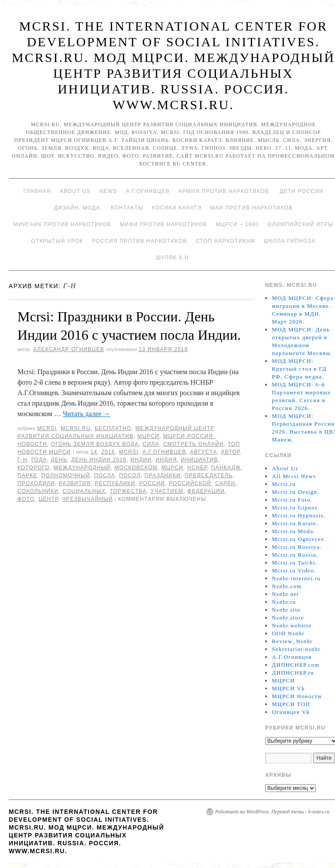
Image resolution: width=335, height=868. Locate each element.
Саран (225, 483)
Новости (32, 444)
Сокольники (38, 491)
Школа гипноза (290, 241)
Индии (141, 460)
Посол (130, 475)
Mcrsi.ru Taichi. (294, 563)
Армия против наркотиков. (225, 191)
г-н (22, 460)
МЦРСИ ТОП (291, 704)
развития (75, 483)
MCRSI (47, 428)
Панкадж (226, 468)
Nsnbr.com (287, 586)
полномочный (66, 475)
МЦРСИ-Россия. (189, 436)
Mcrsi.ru (76, 428)
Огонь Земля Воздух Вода (95, 444)
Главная (37, 191)
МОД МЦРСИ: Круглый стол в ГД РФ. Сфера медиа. (299, 369)
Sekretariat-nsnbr (296, 649)
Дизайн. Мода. (78, 208)
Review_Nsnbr (292, 641)
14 (94, 452)
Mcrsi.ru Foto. (292, 500)
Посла (105, 475)
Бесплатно (113, 428)
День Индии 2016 (99, 460)
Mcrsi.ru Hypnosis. (299, 515)
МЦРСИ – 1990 (237, 224)
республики (115, 483)
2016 (108, 452)
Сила (151, 444)
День (59, 460)
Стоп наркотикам (226, 241)
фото (26, 499)
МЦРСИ (148, 436)
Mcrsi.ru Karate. (295, 523)
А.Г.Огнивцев (147, 191)
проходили (36, 483)
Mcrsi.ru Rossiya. (297, 547)
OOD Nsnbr (288, 633)
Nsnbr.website (292, 625)
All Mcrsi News (294, 476)
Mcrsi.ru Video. (294, 570)
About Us (75, 191)
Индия (166, 460)
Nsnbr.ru (284, 602)
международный (82, 468)
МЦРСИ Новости (297, 696)
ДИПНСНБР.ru (293, 673)
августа (204, 452)
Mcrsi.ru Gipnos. (296, 508)
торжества (128, 491)
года (39, 460)
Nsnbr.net (285, 594)
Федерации (206, 491)
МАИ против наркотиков (251, 208)
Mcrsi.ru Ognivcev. (299, 539)
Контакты (127, 208)
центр (48, 499)
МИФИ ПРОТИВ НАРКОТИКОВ (164, 224)
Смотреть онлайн (193, 444)
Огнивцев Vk (291, 712)
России (152, 483)
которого (34, 468)
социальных (84, 491)
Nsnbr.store (288, 618)
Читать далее (87, 414)
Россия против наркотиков (140, 241)
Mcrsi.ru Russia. (295, 555)
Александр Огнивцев (69, 349)
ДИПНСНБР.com (296, 665)
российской (190, 483)
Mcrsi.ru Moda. (293, 531)
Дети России (301, 191)
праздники (162, 475)
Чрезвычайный (87, 499)
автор (231, 452)
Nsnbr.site (286, 610)
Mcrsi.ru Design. (296, 492)
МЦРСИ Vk (288, 688)
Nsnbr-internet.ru (296, 578)
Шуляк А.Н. (173, 258)
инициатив (200, 460)
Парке (27, 475)
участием (167, 491)
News (108, 191)
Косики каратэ (177, 208)
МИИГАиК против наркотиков (62, 224)
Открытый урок (57, 241)
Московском (136, 468)
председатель (209, 475)
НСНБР (197, 468)
